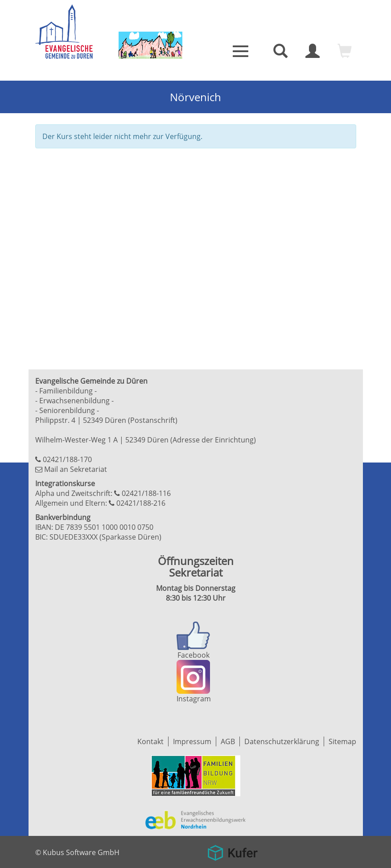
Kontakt (150, 741)
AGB (228, 741)
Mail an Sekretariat (76, 469)
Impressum (192, 741)
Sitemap (342, 741)
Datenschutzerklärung (282, 741)
